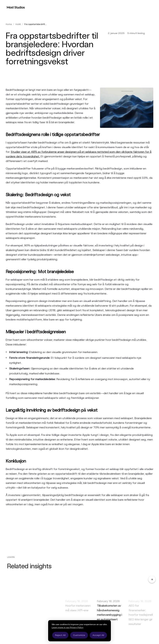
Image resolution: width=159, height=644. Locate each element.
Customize (79, 635)
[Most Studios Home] (16, 7)
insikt (18, 24)
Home (9, 24)
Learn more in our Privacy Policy (68, 627)
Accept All (98, 635)
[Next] (152, 579)
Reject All (60, 635)
